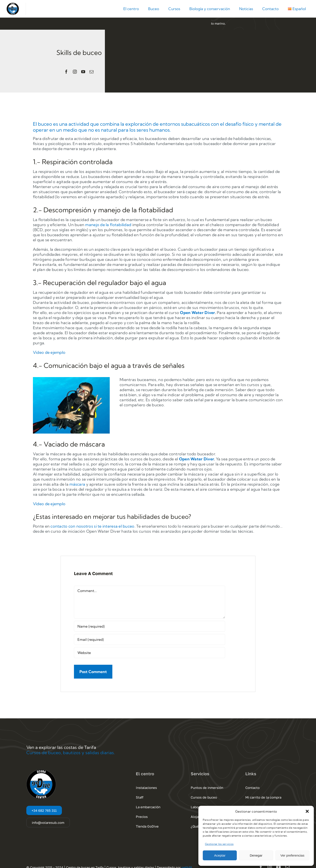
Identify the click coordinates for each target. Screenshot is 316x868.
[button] (307, 811)
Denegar (256, 855)
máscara (77, 484)
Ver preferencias (292, 855)
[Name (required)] (150, 626)
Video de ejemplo (49, 352)
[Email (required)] (150, 639)
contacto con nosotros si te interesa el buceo (92, 526)
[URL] (150, 653)
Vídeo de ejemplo (49, 504)
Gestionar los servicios (219, 844)
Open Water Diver (197, 313)
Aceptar (220, 855)
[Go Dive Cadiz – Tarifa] (13, 5)
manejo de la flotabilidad (108, 225)
